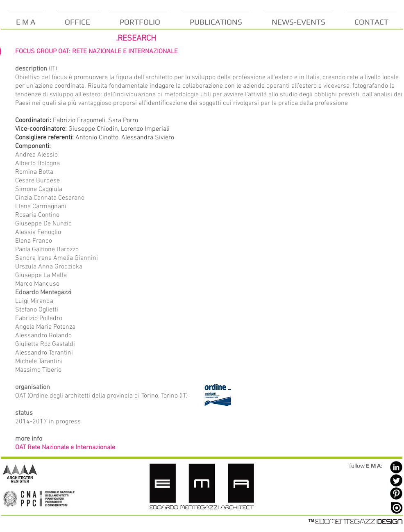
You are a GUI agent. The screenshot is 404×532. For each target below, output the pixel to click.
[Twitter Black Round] (396, 480)
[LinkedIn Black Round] (396, 467)
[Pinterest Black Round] (396, 493)
